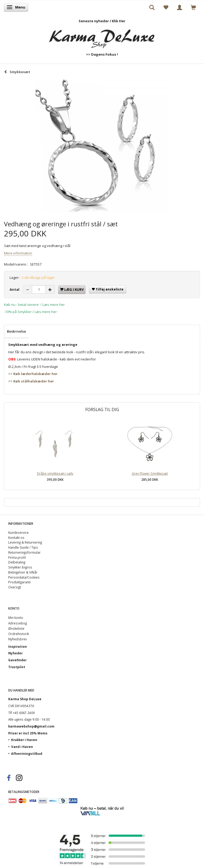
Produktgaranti (19, 582)
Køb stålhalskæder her (34, 381)
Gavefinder (17, 660)
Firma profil (17, 557)
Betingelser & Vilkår (23, 572)
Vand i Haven (22, 747)
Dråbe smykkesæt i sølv (55, 473)
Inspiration (18, 646)
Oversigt (15, 587)
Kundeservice (18, 532)
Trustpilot (17, 667)
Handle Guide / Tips (23, 547)
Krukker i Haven (24, 740)
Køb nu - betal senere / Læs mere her (34, 305)
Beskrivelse (16, 331)
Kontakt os (16, 537)
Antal (15, 289)
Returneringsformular (24, 552)
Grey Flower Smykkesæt (150, 473)
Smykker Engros (20, 567)
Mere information (18, 253)
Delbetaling (17, 562)
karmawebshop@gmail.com (31, 726)
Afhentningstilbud (27, 754)
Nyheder (15, 653)
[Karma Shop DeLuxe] (102, 36)
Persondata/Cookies (24, 577)
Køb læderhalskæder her (35, 374)
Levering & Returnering (25, 542)
